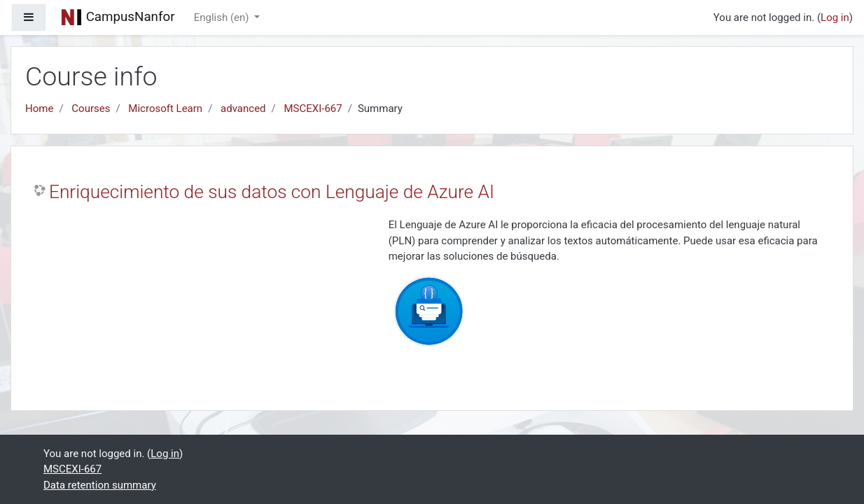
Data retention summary (100, 485)
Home (39, 108)
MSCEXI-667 (313, 108)
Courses (91, 108)
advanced (243, 108)
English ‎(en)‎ (223, 17)
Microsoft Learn (165, 108)
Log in (835, 17)
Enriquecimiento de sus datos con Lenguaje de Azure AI (272, 192)
